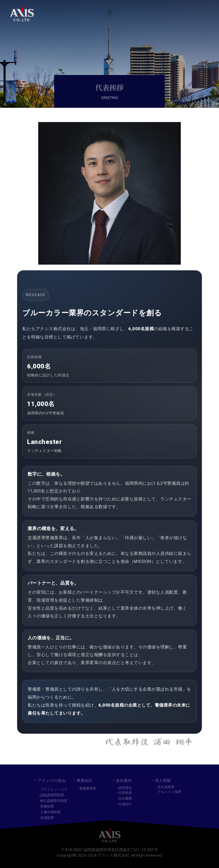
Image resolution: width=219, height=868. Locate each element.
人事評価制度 (50, 812)
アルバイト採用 (169, 792)
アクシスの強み (52, 780)
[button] (109, 12)
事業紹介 (85, 780)
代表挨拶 (125, 793)
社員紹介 (125, 804)
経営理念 (125, 788)
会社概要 (125, 798)
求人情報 (163, 780)
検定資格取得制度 (54, 801)
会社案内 (124, 780)
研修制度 (47, 806)
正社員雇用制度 (52, 795)
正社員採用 (166, 787)
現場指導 (47, 818)
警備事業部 (88, 788)
